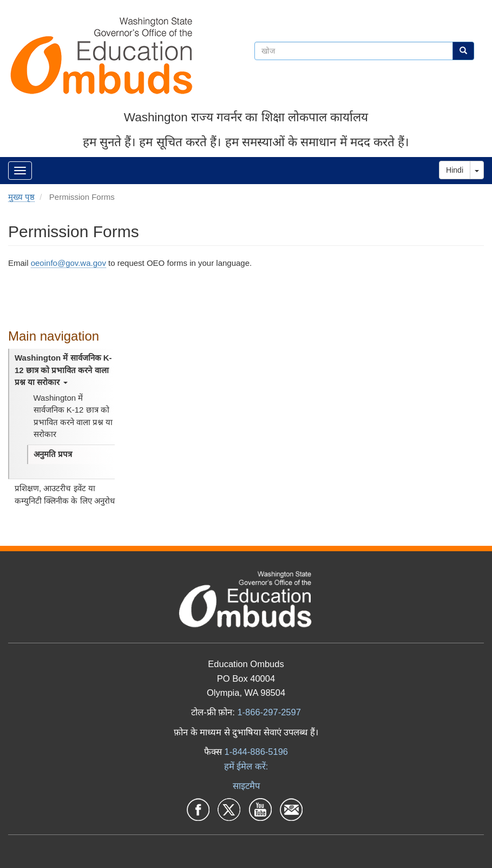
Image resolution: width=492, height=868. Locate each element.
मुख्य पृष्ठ (21, 197)
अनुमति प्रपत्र (53, 454)
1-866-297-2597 (269, 712)
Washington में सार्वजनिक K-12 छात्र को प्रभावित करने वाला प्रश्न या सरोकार (63, 370)
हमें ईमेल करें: (246, 766)
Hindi (455, 170)
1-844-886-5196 (256, 752)
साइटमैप (246, 786)
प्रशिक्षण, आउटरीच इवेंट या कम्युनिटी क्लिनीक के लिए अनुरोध (65, 494)
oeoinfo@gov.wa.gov (68, 263)
